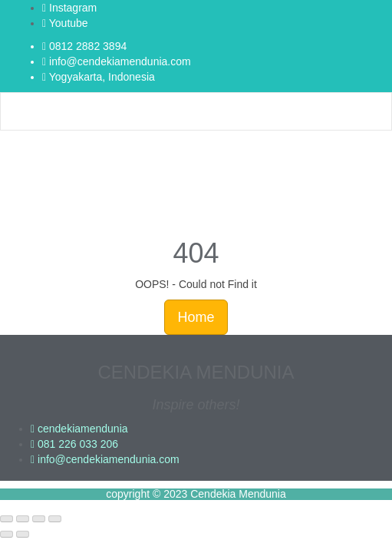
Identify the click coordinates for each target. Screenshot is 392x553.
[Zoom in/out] (7, 519)
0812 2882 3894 (84, 46)
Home (196, 317)
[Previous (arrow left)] (7, 535)
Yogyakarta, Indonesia (99, 77)
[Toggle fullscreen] (23, 519)
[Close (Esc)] (55, 519)
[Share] (39, 519)
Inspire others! (196, 405)
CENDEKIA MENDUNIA (196, 372)
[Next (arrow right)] (23, 535)
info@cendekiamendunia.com (117, 61)
